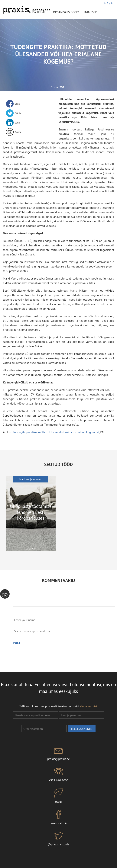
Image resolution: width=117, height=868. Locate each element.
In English (109, 3)
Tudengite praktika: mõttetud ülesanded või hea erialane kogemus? (56, 432)
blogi (58, 796)
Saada (18, 132)
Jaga (18, 104)
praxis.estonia (58, 817)
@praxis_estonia (58, 839)
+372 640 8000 (58, 775)
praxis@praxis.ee (58, 753)
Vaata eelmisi (88, 706)
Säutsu (19, 113)
